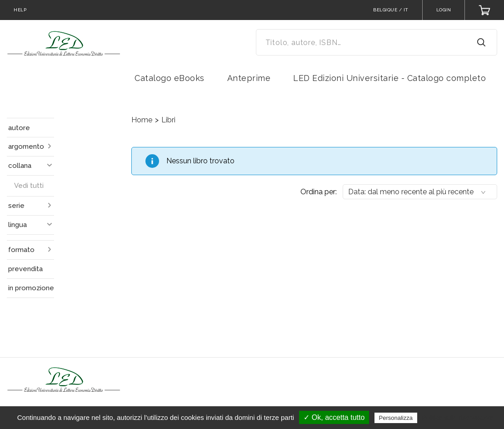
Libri (168, 120)
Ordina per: (319, 192)
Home (142, 120)
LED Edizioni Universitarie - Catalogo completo (389, 78)
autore (19, 128)
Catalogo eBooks (170, 78)
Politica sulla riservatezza (457, 418)
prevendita (25, 269)
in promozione (31, 288)
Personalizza (396, 418)
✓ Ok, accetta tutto (334, 417)
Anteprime (249, 78)
